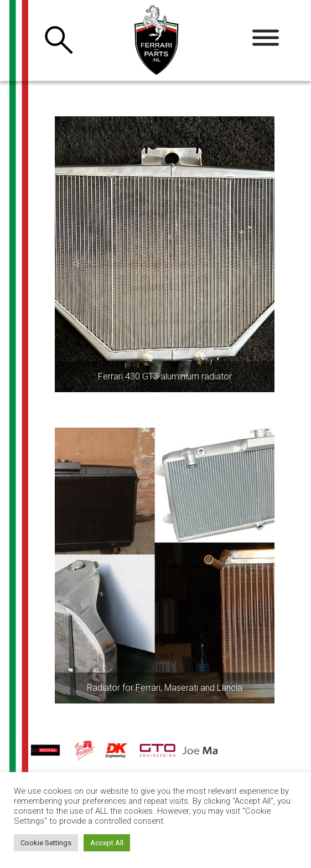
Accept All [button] (107, 843)
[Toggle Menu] (266, 38)
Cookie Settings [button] (46, 843)
